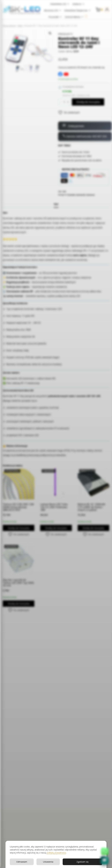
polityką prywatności (56, 853)
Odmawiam (22, 862)
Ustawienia (48, 862)
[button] (104, 860)
